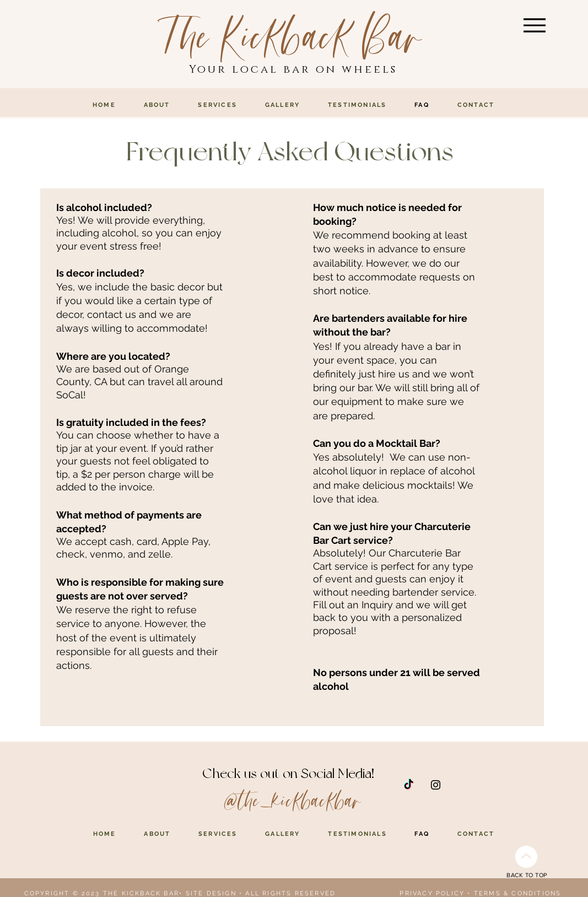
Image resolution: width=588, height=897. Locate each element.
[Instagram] (436, 785)
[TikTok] (409, 785)
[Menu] (535, 25)
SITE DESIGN (211, 893)
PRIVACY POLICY (432, 893)
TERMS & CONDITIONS (518, 893)
